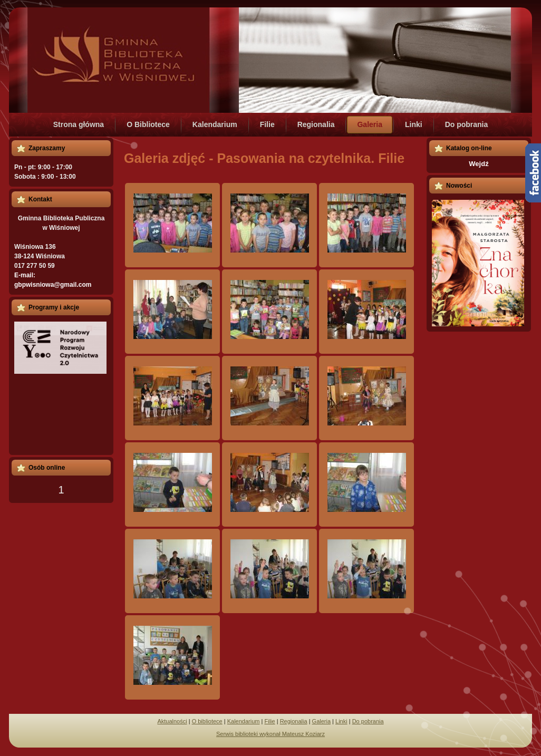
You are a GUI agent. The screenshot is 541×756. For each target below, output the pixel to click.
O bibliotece (207, 721)
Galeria (321, 721)
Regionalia (294, 721)
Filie (269, 721)
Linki (341, 721)
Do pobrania (368, 721)
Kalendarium (244, 721)
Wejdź (479, 164)
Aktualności (172, 721)
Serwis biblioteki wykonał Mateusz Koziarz (270, 734)
